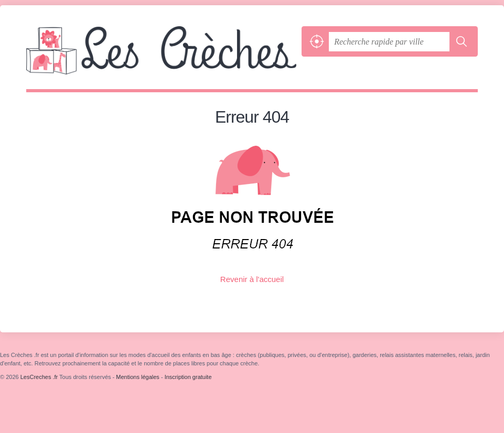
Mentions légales (138, 377)
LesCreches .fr (161, 58)
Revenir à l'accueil (252, 279)
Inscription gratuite (188, 377)
